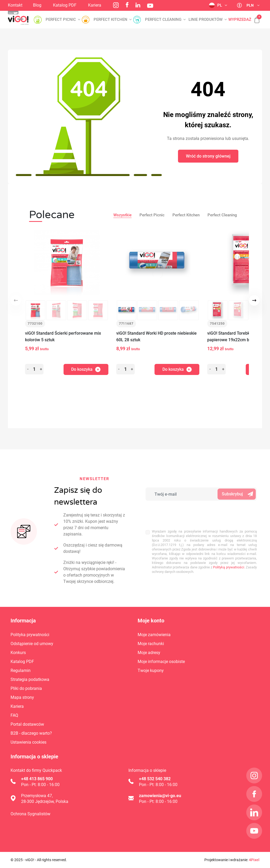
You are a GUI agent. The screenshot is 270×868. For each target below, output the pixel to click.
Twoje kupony (151, 670)
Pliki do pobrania (26, 688)
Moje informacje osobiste (161, 662)
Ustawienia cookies (28, 742)
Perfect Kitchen (186, 215)
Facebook (127, 5)
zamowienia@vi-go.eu (160, 796)
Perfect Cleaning (222, 215)
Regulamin (21, 670)
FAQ (14, 715)
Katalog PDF (65, 5)
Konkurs (18, 653)
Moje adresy (149, 653)
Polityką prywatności (228, 557)
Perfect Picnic (152, 215)
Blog (37, 5)
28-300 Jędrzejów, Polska (45, 801)
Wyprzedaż (240, 20)
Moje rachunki (151, 644)
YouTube (150, 6)
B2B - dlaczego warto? (31, 733)
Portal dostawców (27, 724)
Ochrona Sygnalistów (30, 814)
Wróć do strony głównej (208, 156)
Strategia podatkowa (30, 679)
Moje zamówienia (154, 635)
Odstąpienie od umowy (32, 644)
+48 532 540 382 (155, 779)
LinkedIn (138, 5)
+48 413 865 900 (37, 779)
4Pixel (254, 860)
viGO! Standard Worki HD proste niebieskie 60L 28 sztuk (156, 337)
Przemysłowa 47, (37, 796)
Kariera (95, 5)
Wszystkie (122, 215)
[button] (254, 17)
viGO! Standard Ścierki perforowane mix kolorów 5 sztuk (63, 337)
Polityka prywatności (30, 635)
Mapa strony (22, 697)
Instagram (116, 5)
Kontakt (15, 5)
